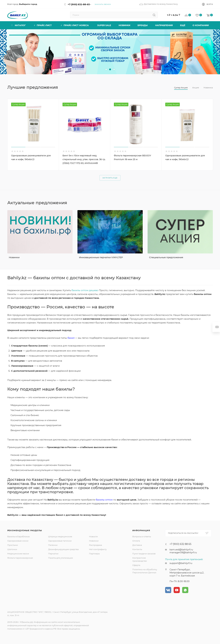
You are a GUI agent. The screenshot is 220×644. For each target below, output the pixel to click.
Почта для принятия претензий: (184, 559)
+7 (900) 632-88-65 (79, 4)
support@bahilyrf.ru (181, 563)
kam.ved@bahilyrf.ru (181, 550)
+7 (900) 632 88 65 (180, 544)
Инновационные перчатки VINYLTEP (101, 257)
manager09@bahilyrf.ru (183, 552)
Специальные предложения (166, 257)
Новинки (14, 257)
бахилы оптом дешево (85, 290)
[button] (106, 69)
